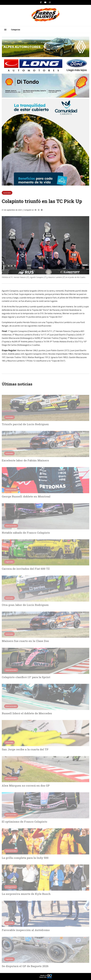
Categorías (16, 30)
